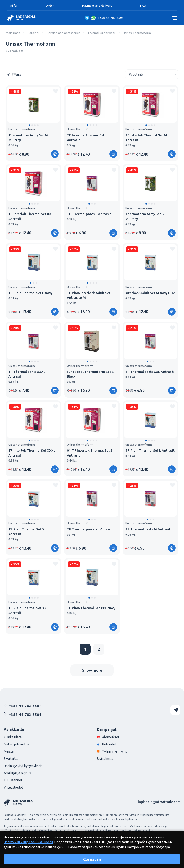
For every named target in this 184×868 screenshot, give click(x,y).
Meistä (9, 751)
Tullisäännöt (13, 780)
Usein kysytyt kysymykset (23, 766)
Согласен (92, 859)
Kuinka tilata (13, 737)
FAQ (143, 6)
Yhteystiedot (13, 787)
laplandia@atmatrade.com (159, 802)
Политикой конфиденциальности (28, 842)
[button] (29, 125)
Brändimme (105, 759)
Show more (92, 670)
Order (50, 6)
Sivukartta (11, 759)
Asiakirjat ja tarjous (17, 773)
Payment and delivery (97, 6)
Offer (14, 6)
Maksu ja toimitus (16, 744)
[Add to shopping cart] (55, 154)
